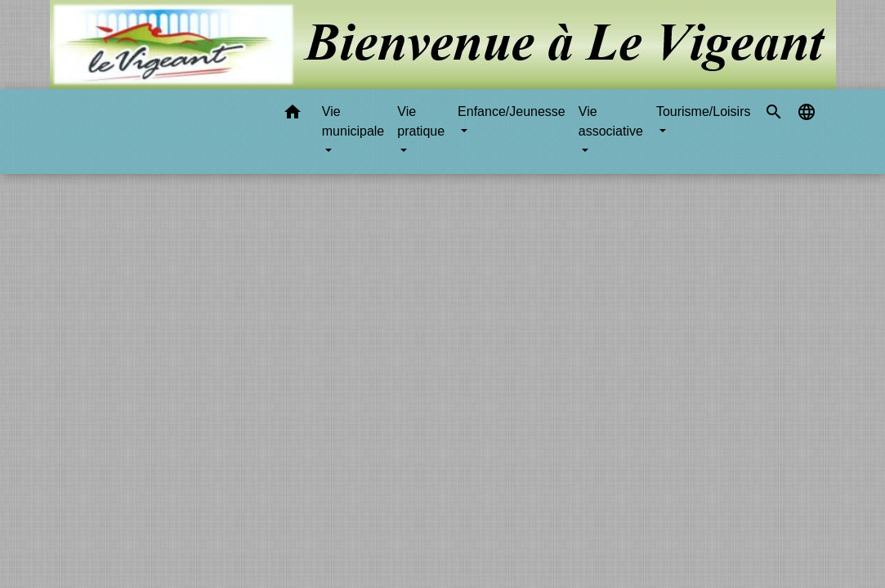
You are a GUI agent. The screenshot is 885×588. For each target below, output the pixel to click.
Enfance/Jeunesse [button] (512, 111)
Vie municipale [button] (353, 121)
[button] (293, 115)
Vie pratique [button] (421, 121)
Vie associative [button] (611, 121)
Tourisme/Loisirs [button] (704, 111)
